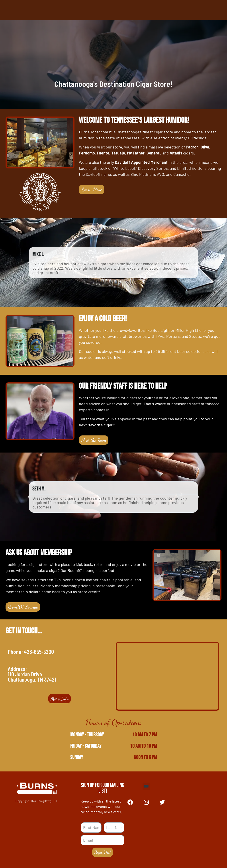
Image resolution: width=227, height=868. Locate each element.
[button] (29, 263)
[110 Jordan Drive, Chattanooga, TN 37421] (167, 676)
